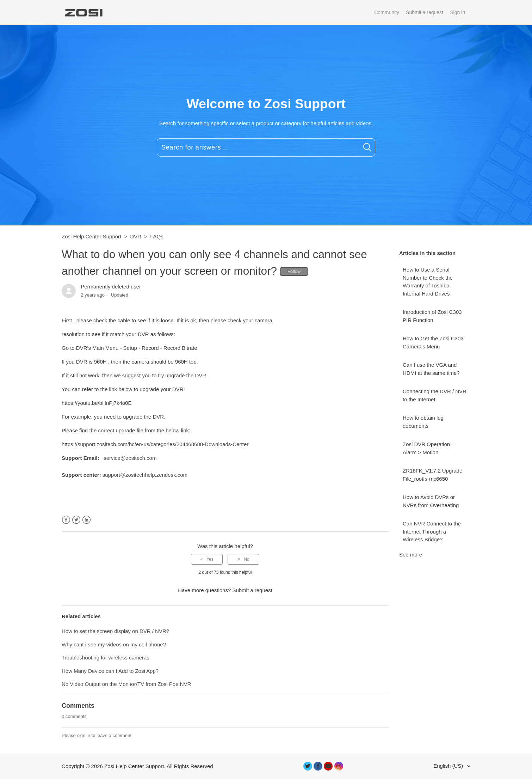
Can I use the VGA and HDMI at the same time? (431, 369)
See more (411, 555)
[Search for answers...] (266, 147)
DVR (136, 236)
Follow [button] (294, 271)
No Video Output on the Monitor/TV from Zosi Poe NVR (126, 684)
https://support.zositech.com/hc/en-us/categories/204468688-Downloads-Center (155, 444)
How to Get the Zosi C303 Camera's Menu (433, 342)
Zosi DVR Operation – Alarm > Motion (429, 448)
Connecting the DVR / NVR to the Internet (435, 395)
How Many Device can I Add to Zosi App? (110, 671)
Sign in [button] (457, 12)
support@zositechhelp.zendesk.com (145, 475)
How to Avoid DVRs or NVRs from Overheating (431, 501)
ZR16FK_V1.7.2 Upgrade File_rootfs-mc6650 (432, 475)
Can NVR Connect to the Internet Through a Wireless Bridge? (432, 531)
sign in (83, 735)
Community (387, 12)
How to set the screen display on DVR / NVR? (115, 631)
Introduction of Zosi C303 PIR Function (432, 316)
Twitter (76, 520)
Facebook (66, 520)
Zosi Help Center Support (91, 236)
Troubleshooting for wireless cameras (106, 658)
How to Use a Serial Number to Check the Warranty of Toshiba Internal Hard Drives (428, 282)
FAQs (157, 236)
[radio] (207, 559)
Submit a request (425, 12)
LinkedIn (86, 520)
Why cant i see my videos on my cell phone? (114, 644)
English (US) (449, 766)
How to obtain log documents (423, 422)
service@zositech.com (130, 458)
